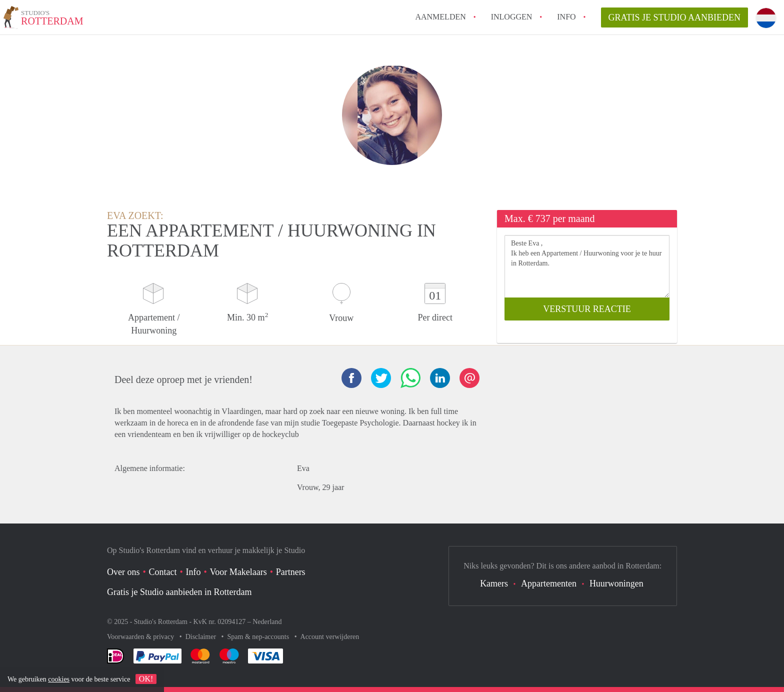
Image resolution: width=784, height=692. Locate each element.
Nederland (267, 622)
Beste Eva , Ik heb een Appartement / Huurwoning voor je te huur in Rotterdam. (587, 266)
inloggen (512, 17)
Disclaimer (202, 637)
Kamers (494, 583)
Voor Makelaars (238, 572)
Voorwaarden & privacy (141, 637)
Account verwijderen (330, 637)
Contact (163, 572)
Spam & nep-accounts (259, 637)
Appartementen (549, 583)
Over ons (123, 572)
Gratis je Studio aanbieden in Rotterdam (179, 592)
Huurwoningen (616, 583)
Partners (291, 572)
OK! (146, 679)
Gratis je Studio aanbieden (675, 17)
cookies (59, 679)
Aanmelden (440, 17)
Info (566, 17)
